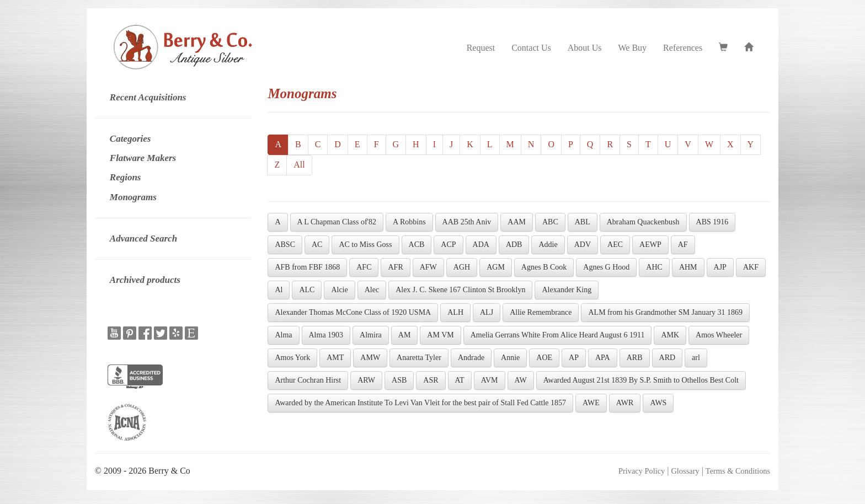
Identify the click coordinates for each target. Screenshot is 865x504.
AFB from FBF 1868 (307, 267)
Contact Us (531, 48)
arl (696, 358)
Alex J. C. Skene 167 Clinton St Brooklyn (460, 290)
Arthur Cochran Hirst (308, 380)
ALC (307, 290)
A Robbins (409, 222)
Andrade (471, 358)
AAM (517, 222)
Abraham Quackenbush (643, 222)
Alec (372, 290)
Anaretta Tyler (419, 358)
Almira (371, 335)
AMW (370, 358)
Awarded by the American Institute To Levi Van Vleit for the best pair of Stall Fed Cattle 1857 (420, 403)
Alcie (339, 290)
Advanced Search (143, 238)
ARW (366, 380)
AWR (625, 403)
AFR (395, 267)
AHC (654, 267)
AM (405, 335)
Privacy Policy (642, 471)
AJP (720, 267)
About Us (585, 48)
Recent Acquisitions (148, 97)
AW (521, 380)
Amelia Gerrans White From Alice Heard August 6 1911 (558, 335)
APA (603, 358)
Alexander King (567, 290)
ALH (455, 312)
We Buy (633, 48)
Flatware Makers (143, 158)
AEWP (650, 245)
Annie (510, 358)
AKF (751, 267)
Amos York (292, 358)
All (299, 165)
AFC (364, 267)
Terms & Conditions (738, 471)
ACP (448, 245)
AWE (591, 403)
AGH (462, 267)
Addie (548, 245)
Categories (130, 139)
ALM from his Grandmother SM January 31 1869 (665, 312)
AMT (335, 358)
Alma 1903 (326, 335)
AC (317, 245)
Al (279, 290)
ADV (583, 245)
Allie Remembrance (541, 312)
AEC (615, 245)
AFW (428, 267)
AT (460, 380)
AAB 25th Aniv (467, 222)
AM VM (440, 335)
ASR (431, 380)
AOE (544, 358)
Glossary (685, 471)
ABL (583, 222)
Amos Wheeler (719, 335)
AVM (490, 380)
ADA (481, 245)
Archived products (145, 280)
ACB (417, 245)
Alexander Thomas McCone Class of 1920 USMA (353, 312)
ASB (399, 380)
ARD (668, 358)
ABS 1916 (712, 222)
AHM (688, 267)
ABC (550, 222)
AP (574, 358)
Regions (126, 177)
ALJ (487, 312)
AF (683, 245)
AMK (670, 335)
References (683, 48)
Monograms (133, 197)
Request (481, 48)
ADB (514, 245)
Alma (283, 335)
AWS (658, 403)
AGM (496, 267)
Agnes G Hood (606, 267)
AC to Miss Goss (365, 245)
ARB (635, 358)
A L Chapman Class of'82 (337, 222)
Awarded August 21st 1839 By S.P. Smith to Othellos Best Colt (641, 380)
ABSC (285, 245)
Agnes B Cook (544, 267)
